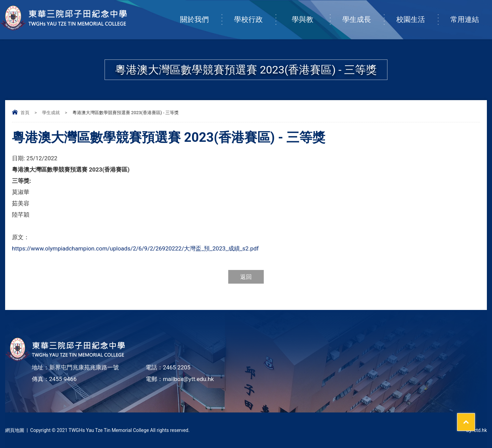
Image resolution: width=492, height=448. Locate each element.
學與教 (311, 13)
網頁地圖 (15, 430)
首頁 (25, 113)
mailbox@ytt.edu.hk (188, 379)
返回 (246, 277)
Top (475, 418)
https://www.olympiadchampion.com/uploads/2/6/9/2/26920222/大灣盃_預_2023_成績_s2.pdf (135, 248)
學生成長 (363, 13)
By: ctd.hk (476, 430)
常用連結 (471, 13)
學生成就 (51, 113)
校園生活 (417, 13)
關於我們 (201, 13)
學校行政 (255, 13)
